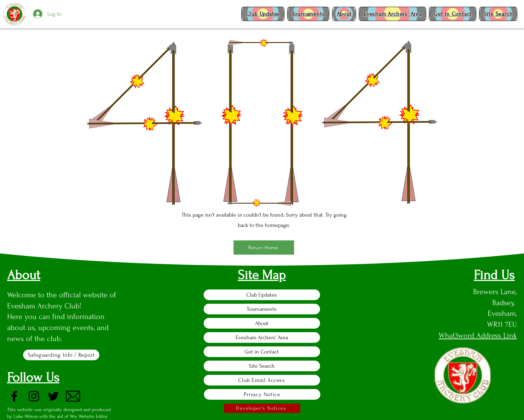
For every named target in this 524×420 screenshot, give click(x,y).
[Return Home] (264, 248)
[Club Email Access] (262, 380)
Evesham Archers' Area (262, 337)
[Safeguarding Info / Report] (61, 355)
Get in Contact (262, 352)
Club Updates (262, 295)
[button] (263, 14)
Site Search (262, 366)
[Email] (73, 396)
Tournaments (262, 309)
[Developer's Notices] (262, 408)
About (262, 323)
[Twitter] (53, 396)
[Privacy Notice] (262, 394)
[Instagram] (34, 396)
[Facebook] (14, 396)
